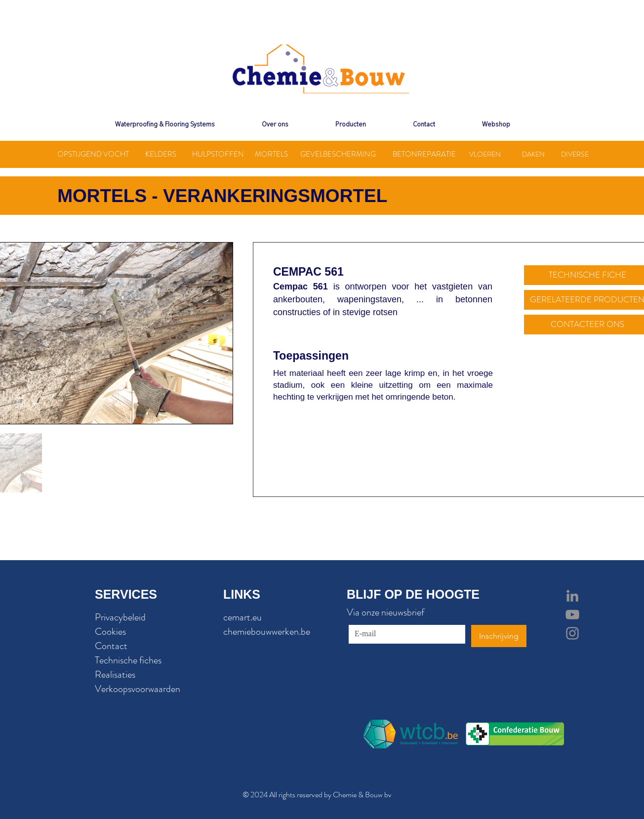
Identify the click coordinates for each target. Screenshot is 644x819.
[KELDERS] (161, 154)
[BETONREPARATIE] (424, 154)
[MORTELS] (271, 154)
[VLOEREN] (485, 154)
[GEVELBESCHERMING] (338, 154)
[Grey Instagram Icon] (572, 633)
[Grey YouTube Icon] (572, 614)
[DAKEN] (533, 154)
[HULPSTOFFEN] (218, 154)
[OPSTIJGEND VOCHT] (93, 154)
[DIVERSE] (575, 154)
